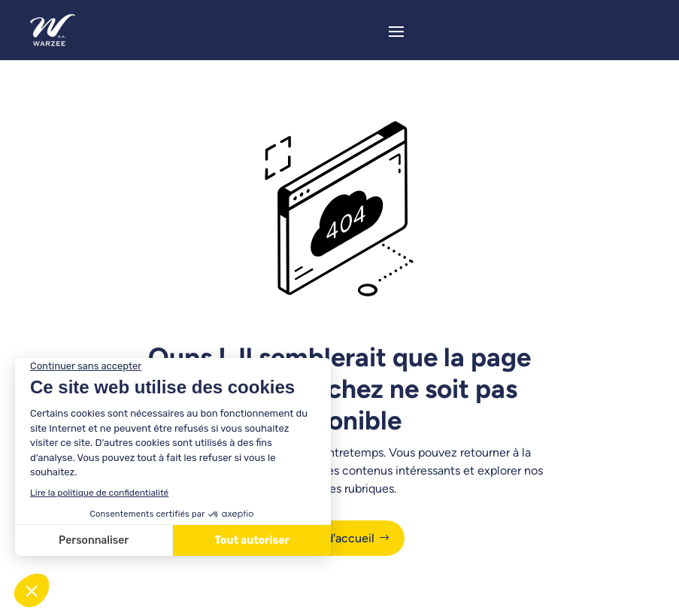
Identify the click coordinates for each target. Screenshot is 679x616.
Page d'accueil (336, 538)
